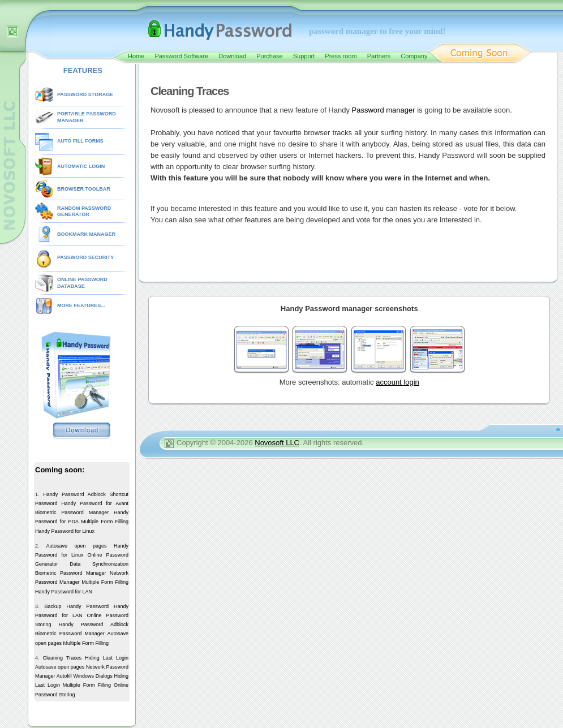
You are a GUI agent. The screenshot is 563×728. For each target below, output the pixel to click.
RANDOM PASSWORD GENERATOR (84, 212)
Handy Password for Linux (65, 531)
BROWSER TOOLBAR (84, 189)
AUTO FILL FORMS (80, 141)
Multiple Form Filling (105, 522)
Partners (379, 56)
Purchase (269, 56)
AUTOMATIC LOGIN (81, 166)
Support (304, 56)
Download (232, 56)
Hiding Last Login (107, 658)
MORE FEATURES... (81, 305)
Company (414, 56)
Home (136, 56)
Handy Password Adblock (74, 494)
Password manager (384, 110)
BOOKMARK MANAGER (86, 234)
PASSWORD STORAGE (85, 94)
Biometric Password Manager (72, 512)
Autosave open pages (76, 546)
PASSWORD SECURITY (85, 257)
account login (397, 382)
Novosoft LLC (277, 443)
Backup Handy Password (76, 606)
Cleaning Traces (63, 658)
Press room (341, 56)
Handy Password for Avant (95, 503)
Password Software (181, 56)
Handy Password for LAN (64, 592)
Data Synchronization (99, 564)
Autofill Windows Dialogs (85, 676)
